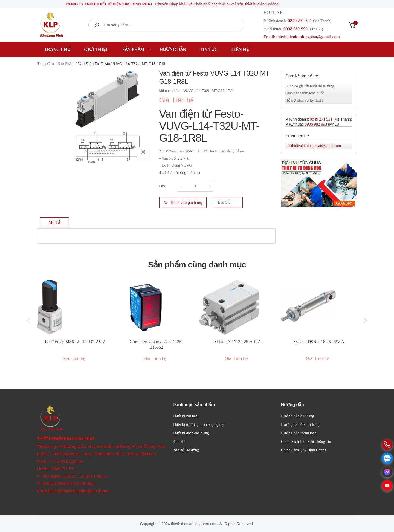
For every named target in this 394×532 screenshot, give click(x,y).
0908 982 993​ (296, 29)
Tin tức (209, 49)
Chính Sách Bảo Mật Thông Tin (306, 442)
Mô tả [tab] (54, 222)
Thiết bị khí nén (185, 416)
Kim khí (179, 442)
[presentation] (29, 321)
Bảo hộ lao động (186, 450)
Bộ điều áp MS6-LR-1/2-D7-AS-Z (75, 342)
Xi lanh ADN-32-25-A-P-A (237, 342)
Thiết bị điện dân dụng (191, 433)
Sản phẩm (133, 49)
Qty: (163, 186)
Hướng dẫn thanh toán (299, 433)
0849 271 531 (300, 21)
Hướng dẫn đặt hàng (298, 416)
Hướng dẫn (173, 49)
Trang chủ (57, 49)
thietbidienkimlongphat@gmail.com (313, 146)
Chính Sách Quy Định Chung (304, 450)
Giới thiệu (96, 49)
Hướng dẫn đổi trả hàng (300, 425)
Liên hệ (240, 49)
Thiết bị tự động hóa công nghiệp (199, 425)
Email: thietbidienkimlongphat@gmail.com (302, 37)
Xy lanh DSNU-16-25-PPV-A (319, 342)
